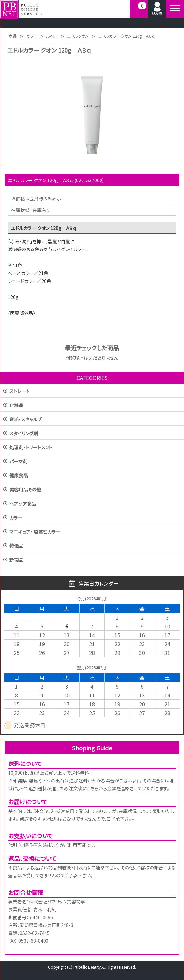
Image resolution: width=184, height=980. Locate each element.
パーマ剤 (18, 462)
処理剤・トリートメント (31, 448)
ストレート (19, 392)
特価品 (16, 546)
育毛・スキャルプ (26, 420)
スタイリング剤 (24, 434)
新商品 (16, 560)
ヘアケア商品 (23, 504)
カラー (16, 518)
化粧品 (16, 406)
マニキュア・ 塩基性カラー (35, 532)
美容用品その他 (25, 490)
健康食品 (19, 476)
